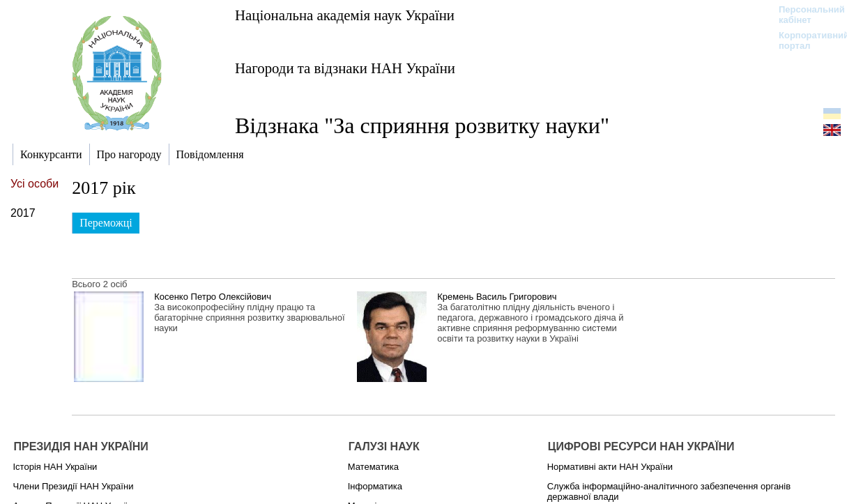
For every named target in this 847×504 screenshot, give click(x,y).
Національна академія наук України (345, 15)
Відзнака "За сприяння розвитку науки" (422, 125)
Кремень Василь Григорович (497, 297)
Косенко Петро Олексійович (213, 297)
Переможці (106, 223)
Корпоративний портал (805, 40)
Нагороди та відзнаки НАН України (345, 68)
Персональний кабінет (805, 15)
